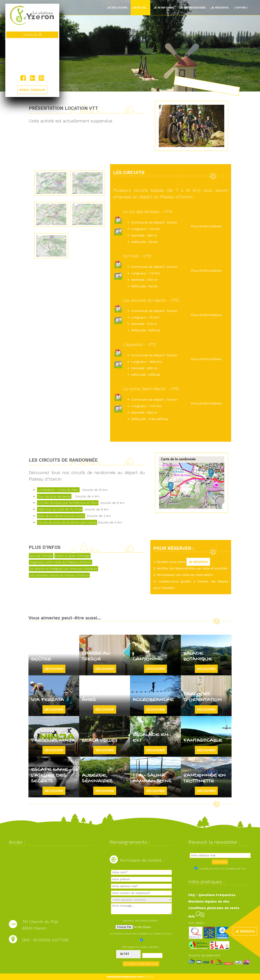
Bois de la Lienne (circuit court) (61, 516)
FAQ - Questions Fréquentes (212, 895)
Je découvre (117, 8)
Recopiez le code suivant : (141, 947)
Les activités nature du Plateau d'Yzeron (59, 575)
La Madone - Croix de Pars (58, 490)
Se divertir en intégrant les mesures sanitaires (63, 569)
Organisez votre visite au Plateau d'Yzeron (61, 562)
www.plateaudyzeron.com (125, 977)
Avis (196, 916)
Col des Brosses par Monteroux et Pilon (68, 503)
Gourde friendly (41, 556)
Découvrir (54, 669)
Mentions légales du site (209, 901)
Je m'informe (164, 8)
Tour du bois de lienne (54, 496)
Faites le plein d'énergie (73, 556)
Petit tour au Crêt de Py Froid (60, 509)
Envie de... (140, 8)
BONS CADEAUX (32, 90)
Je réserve (220, 8)
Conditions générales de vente (214, 908)
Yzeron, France (32, 57)
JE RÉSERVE (198, 562)
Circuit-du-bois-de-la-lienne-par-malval (67, 522)
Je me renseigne (192, 8)
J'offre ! (241, 8)
